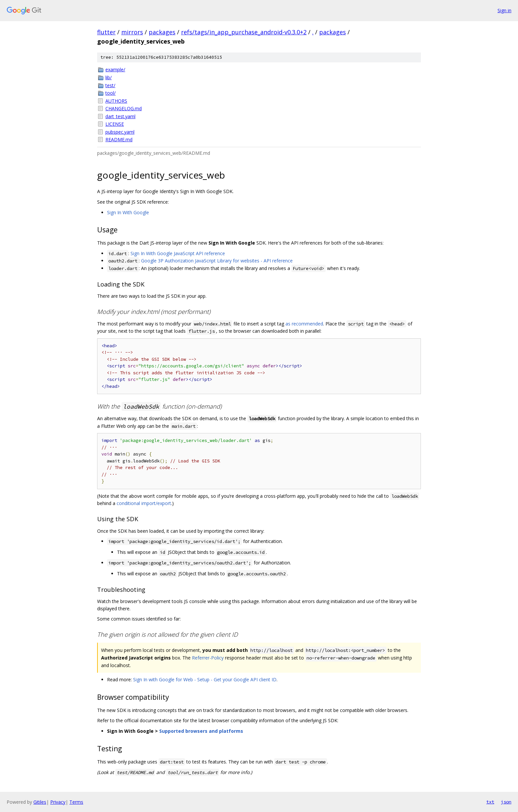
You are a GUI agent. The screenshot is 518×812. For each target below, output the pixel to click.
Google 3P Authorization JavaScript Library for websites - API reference (217, 261)
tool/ (111, 93)
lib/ (109, 77)
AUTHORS (116, 101)
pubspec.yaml (120, 132)
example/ (115, 69)
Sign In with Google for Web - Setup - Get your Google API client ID (205, 679)
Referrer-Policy (208, 658)
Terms (76, 802)
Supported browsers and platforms (201, 731)
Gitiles (40, 802)
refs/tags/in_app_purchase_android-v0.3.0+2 (244, 32)
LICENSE (115, 124)
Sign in (504, 10)
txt (490, 802)
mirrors (132, 32)
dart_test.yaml (120, 116)
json (506, 802)
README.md (119, 139)
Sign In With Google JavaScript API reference (178, 253)
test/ (110, 85)
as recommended (304, 324)
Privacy (58, 802)
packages (162, 32)
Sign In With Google (128, 212)
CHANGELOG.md (124, 108)
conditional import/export (144, 503)
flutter (106, 32)
